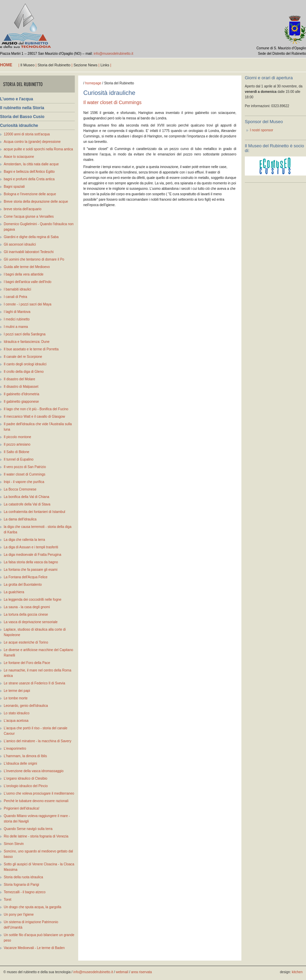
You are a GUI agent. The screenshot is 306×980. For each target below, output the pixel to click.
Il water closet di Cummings (24, 474)
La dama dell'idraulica (20, 519)
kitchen (297, 972)
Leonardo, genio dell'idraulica (26, 706)
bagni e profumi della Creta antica (29, 179)
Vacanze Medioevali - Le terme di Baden (34, 948)
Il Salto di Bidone (16, 452)
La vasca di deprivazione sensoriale (31, 622)
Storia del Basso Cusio (22, 117)
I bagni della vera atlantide (24, 274)
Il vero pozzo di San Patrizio (25, 467)
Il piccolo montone (18, 437)
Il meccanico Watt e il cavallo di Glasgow (34, 417)
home (6, 65)
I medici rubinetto (17, 319)
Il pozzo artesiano (17, 444)
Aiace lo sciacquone (19, 157)
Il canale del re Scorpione (23, 357)
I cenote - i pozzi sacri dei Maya (28, 304)
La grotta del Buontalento (23, 585)
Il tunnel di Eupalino (19, 459)
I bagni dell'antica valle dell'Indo (28, 282)
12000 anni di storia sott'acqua (27, 134)
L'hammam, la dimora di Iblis (25, 756)
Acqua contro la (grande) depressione (32, 142)
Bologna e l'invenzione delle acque (30, 194)
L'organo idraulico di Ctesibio (26, 778)
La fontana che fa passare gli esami (31, 570)
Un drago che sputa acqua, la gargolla (32, 907)
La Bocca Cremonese (20, 489)
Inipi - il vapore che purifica (24, 482)
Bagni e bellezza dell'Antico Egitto (29, 172)
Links (105, 65)
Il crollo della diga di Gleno (24, 372)
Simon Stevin (14, 844)
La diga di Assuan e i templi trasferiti (31, 547)
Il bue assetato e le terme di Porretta (31, 349)
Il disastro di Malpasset (21, 387)
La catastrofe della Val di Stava (27, 504)
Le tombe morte (16, 698)
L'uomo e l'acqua (16, 99)
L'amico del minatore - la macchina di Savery (38, 741)
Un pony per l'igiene (19, 915)
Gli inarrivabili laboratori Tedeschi (29, 252)
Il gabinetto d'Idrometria (21, 394)
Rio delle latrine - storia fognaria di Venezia (36, 836)
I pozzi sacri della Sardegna (25, 334)
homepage (93, 83)
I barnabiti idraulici (18, 289)
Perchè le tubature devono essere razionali (36, 801)
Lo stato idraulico (17, 713)
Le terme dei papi (17, 691)
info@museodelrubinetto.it (113, 54)
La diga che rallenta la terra (24, 540)
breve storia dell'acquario (23, 209)
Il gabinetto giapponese (21, 402)
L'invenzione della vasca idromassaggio (34, 771)
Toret (7, 900)
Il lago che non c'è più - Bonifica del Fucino (36, 409)
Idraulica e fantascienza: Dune (27, 342)
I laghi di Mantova (17, 312)
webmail (122, 972)
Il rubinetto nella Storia (22, 108)
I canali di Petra (15, 297)
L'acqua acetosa (16, 721)
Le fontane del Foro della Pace (27, 663)
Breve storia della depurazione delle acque (36, 202)
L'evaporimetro (15, 749)
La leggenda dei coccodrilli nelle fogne (33, 600)
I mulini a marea (16, 327)
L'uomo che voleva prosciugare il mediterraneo (39, 793)
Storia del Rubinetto (54, 65)
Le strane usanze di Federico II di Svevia (35, 683)
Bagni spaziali (14, 187)
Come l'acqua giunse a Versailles (29, 217)
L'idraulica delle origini (20, 763)
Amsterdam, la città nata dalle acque (31, 164)
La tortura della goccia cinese (26, 614)
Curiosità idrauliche (19, 126)
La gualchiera (14, 592)
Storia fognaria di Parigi (21, 885)
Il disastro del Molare (19, 379)
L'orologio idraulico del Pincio (26, 786)
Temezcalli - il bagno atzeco (25, 892)
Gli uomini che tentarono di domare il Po (34, 259)
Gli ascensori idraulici (20, 244)
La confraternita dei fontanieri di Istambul (35, 512)
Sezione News (85, 65)
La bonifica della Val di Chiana (27, 497)
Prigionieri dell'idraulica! (22, 808)
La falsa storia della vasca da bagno (31, 562)
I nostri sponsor (261, 130)
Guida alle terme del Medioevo (27, 267)
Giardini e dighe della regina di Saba (31, 237)
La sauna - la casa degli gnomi (27, 607)
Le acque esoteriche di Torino (26, 642)
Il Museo (28, 65)
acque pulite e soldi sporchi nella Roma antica (38, 149)
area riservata (142, 972)
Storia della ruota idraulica (23, 877)
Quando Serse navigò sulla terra (28, 829)
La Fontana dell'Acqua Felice (26, 577)
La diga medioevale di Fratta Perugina (32, 555)
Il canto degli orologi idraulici (25, 364)
